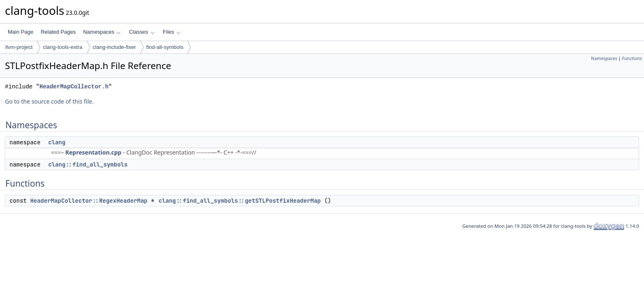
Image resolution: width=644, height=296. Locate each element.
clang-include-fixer (115, 47)
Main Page (21, 32)
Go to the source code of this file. (49, 101)
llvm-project (19, 47)
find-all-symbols (165, 47)
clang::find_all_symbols (88, 164)
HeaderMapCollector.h (74, 87)
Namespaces (102, 32)
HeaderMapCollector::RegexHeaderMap (89, 201)
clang (57, 142)
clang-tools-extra (62, 47)
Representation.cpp (93, 152)
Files (172, 32)
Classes (142, 32)
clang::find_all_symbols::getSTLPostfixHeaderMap (240, 201)
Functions (632, 58)
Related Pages (58, 32)
